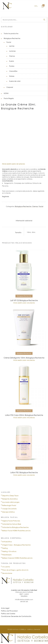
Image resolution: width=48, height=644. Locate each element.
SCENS (6, 93)
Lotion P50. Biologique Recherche (24, 472)
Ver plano (24, 596)
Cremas (12, 56)
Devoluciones (7, 573)
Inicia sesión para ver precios (14, 164)
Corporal (10, 87)
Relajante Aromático (10, 499)
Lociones (12, 51)
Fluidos (12, 66)
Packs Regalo (9, 98)
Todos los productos (11, 33)
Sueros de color (15, 81)
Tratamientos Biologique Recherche (15, 527)
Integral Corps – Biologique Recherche (16, 545)
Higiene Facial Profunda (11, 521)
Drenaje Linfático (8, 512)
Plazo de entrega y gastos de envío (15, 570)
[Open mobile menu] (37, 6)
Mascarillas (13, 71)
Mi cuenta (6, 567)
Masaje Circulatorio (9, 509)
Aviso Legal (5, 608)
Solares (12, 76)
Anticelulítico (7, 542)
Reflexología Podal (9, 505)
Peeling (5, 548)
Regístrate (6, 196)
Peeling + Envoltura (9, 551)
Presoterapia (7, 555)
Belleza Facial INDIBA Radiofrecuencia (16, 531)
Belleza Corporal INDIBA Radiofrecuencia (17, 558)
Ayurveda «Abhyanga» (11, 502)
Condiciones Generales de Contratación (16, 616)
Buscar (44, 20)
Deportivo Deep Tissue (10, 496)
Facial (9, 42)
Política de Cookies (8, 614)
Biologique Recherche (12, 38)
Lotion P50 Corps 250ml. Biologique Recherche (24, 415)
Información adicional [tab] (24, 221)
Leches (12, 46)
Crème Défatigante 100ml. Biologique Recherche (24, 358)
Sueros (12, 61)
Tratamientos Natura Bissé (12, 524)
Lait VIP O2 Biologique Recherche (24, 300)
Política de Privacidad (9, 611)
